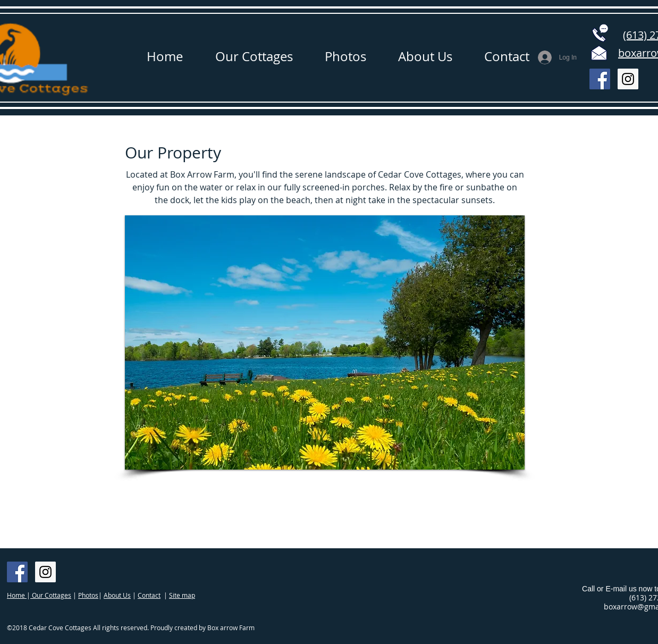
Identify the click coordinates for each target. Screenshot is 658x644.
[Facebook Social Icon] (600, 79)
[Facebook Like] (136, 578)
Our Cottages (51, 595)
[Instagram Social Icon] (628, 79)
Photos (88, 595)
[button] (325, 342)
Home (17, 595)
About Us (117, 595)
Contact (149, 595)
